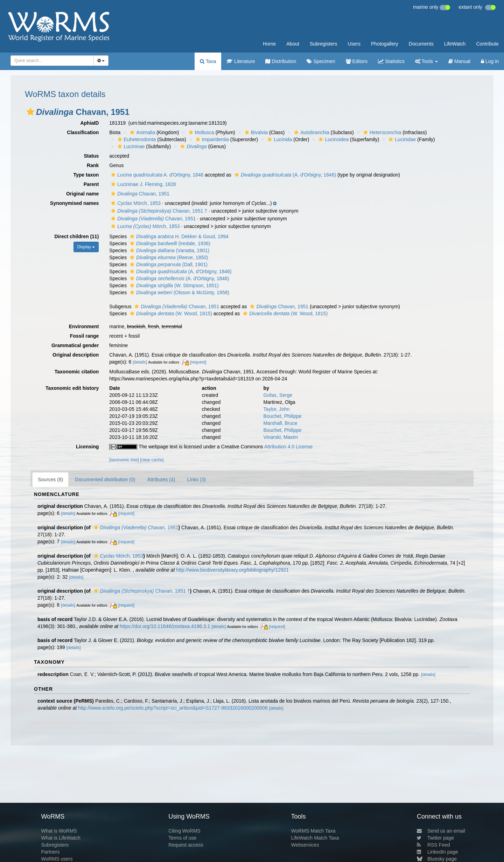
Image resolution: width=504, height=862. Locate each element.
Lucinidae (401, 139)
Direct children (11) (77, 236)
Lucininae (130, 146)
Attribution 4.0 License (289, 447)
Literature (241, 61)
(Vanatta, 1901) (169, 250)
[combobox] (52, 61)
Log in (490, 61)
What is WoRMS (59, 831)
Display (86, 247)
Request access (186, 845)
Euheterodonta (136, 139)
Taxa (208, 61)
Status (92, 156)
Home (269, 44)
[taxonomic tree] (124, 460)
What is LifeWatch (61, 838)
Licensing (87, 447)
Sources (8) (50, 480)
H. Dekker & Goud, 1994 (178, 236)
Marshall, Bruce (281, 423)
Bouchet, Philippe (283, 416)
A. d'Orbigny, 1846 (156, 175)
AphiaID (89, 123)
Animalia (142, 132)
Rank (93, 165)
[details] (140, 362)
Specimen (321, 61)
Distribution (281, 61)
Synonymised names (74, 203)
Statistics (391, 61)
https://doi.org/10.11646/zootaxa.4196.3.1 (165, 626)
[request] (198, 362)
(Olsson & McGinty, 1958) (179, 292)
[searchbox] (50, 61)
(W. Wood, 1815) (170, 313)
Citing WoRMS (184, 831)
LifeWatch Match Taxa (315, 838)
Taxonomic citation (77, 372)
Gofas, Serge (278, 395)
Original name (82, 194)
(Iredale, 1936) (169, 243)
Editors (357, 61)
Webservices (305, 845)
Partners (50, 852)
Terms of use (182, 838)
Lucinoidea (333, 139)
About (293, 44)
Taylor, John (277, 409)
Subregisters (324, 44)
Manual (459, 61)
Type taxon (86, 175)
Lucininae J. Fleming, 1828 (142, 184)
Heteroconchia (381, 132)
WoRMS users (57, 859)
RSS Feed (433, 845)
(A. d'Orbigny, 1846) (284, 175)
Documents (421, 44)
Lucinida (279, 139)
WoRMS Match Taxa (313, 831)
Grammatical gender (75, 345)
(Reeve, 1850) (168, 257)
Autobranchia (311, 132)
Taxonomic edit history (72, 388)
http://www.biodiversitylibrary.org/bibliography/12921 (232, 570)
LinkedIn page (437, 852)
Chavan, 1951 (139, 194)
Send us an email (441, 831)
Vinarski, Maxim (281, 437)
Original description (76, 355)
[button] (30, 112)
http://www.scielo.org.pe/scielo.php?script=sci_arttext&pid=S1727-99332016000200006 (173, 708)
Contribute (487, 44)
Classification (83, 132)
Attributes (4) (161, 480)
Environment (84, 326)
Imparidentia (211, 139)
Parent (91, 184)
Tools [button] (426, 61)
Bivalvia (255, 132)
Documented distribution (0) (105, 480)
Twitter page (435, 838)
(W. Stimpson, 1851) (173, 285)
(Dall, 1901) (168, 264)
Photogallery (385, 44)
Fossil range (84, 336)
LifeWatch (455, 44)
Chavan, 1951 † (158, 211)
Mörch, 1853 (135, 203)
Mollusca (201, 132)
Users (354, 44)
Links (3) (196, 480)
